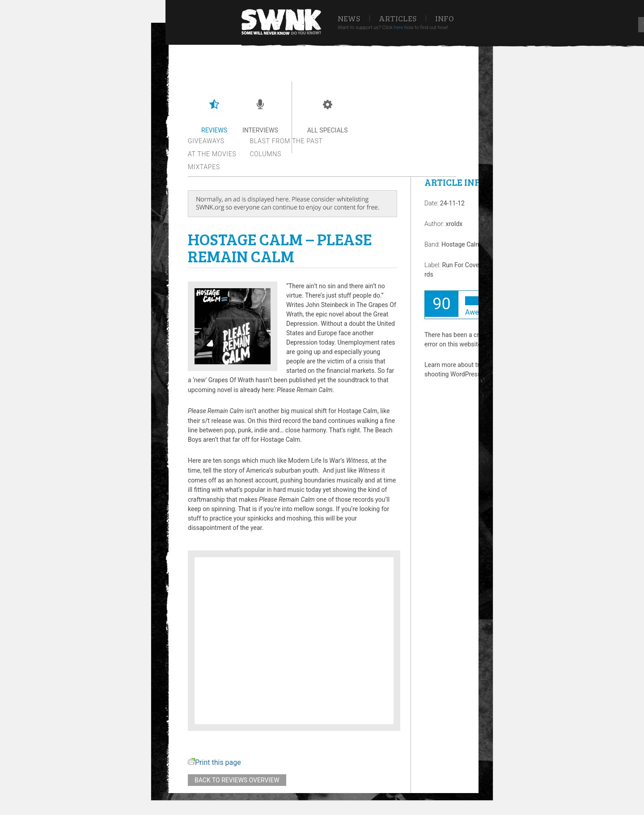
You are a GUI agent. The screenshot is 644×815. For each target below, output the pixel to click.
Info (445, 18)
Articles (398, 18)
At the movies (212, 154)
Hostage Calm (461, 244)
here (398, 28)
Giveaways (206, 141)
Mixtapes (204, 167)
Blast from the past (286, 141)
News (349, 18)
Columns (266, 154)
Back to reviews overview (237, 780)
